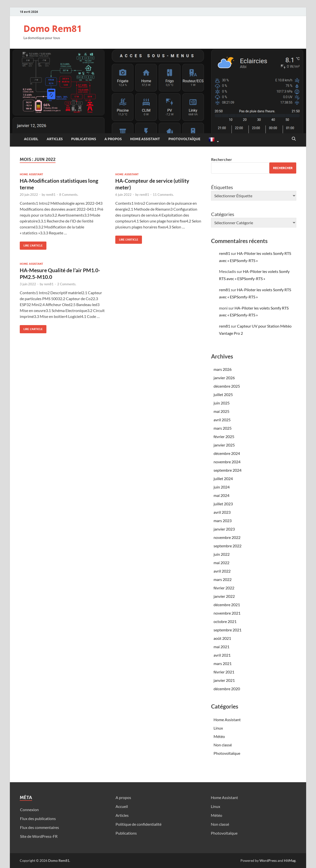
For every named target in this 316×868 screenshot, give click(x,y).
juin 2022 (222, 554)
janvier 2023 (224, 529)
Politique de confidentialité (138, 824)
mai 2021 (221, 647)
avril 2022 (222, 571)
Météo (219, 736)
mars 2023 (223, 521)
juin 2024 (222, 487)
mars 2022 (223, 579)
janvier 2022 (224, 596)
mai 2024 (221, 495)
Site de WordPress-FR (39, 836)
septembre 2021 (227, 630)
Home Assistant (145, 139)
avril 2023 (222, 512)
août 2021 (222, 638)
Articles (55, 139)
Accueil (31, 139)
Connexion (29, 810)
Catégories (223, 214)
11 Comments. (163, 195)
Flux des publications (38, 818)
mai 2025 (221, 411)
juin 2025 (222, 403)
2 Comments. (67, 284)
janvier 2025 (224, 445)
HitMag (290, 860)
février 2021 (224, 672)
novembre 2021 (227, 613)
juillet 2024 (223, 479)
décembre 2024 (227, 453)
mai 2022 (221, 563)
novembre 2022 (227, 537)
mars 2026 (223, 369)
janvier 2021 (224, 680)
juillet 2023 (223, 504)
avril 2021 (222, 655)
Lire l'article (31, 244)
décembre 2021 (227, 605)
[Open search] (294, 139)
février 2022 (224, 588)
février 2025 (224, 436)
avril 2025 (222, 420)
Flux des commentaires (39, 827)
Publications (84, 139)
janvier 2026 (224, 378)
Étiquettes (222, 187)
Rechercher (222, 159)
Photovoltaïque (184, 139)
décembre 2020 (227, 689)
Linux (218, 728)
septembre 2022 (227, 546)
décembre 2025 (227, 386)
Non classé (223, 745)
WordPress (268, 860)
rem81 (51, 195)
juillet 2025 (223, 394)
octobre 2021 (225, 621)
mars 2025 (223, 428)
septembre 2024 (227, 470)
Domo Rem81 (53, 29)
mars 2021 (223, 663)
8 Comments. (69, 195)
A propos (113, 139)
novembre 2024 (227, 462)
